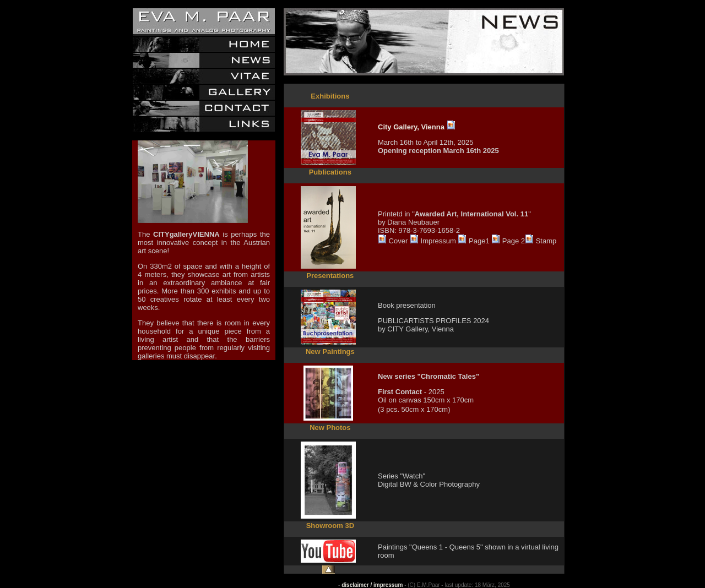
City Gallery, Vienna (411, 127)
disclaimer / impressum (372, 585)
